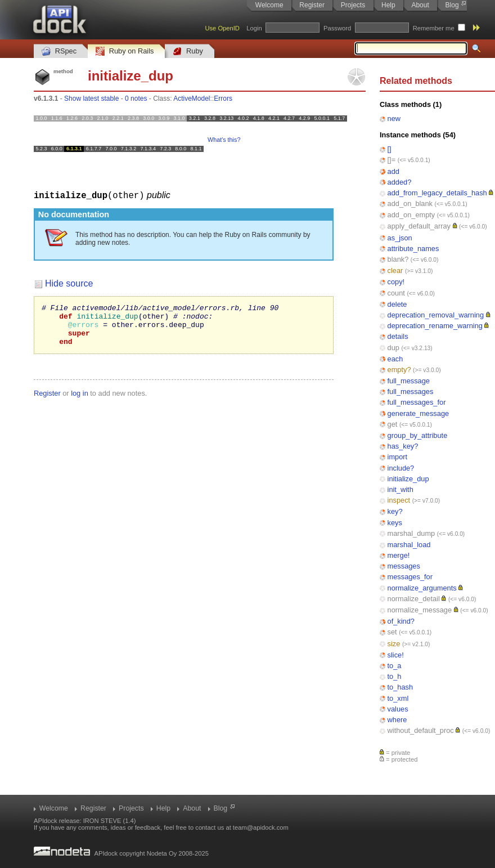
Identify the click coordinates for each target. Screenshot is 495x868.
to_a (395, 666)
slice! (396, 655)
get (393, 424)
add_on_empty (411, 215)
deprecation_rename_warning (435, 326)
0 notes (136, 99)
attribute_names (413, 249)
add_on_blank (410, 203)
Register (312, 5)
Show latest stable (91, 99)
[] (390, 149)
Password (337, 28)
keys (395, 523)
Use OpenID (222, 28)
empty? (399, 370)
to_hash (400, 687)
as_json (400, 238)
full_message (409, 381)
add (393, 171)
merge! (399, 555)
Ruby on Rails (125, 52)
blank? (398, 259)
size (394, 644)
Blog (452, 5)
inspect (399, 500)
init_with (400, 489)
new (394, 118)
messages (404, 566)
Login (254, 28)
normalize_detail (414, 599)
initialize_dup (408, 479)
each (395, 359)
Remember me (434, 28)
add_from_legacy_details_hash (437, 193)
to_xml (398, 698)
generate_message (418, 413)
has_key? (403, 446)
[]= (392, 160)
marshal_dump (411, 533)
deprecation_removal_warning (436, 315)
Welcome (269, 5)
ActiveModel (192, 99)
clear (395, 270)
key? (395, 511)
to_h (395, 676)
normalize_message (420, 610)
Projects (353, 5)
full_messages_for (417, 402)
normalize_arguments (422, 588)
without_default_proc (421, 730)
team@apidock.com (261, 827)
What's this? (224, 140)
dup (393, 348)
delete (397, 304)
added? (400, 182)
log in (80, 401)
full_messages (411, 392)
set (392, 632)
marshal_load (409, 545)
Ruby (188, 52)
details (398, 336)
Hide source (69, 283)
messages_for (410, 577)
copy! (396, 282)
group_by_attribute (418, 435)
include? (401, 468)
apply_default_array (419, 226)
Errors (223, 99)
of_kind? (401, 621)
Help (388, 5)
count (396, 293)
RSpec (59, 52)
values (398, 709)
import (398, 457)
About (420, 5)
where (397, 720)
